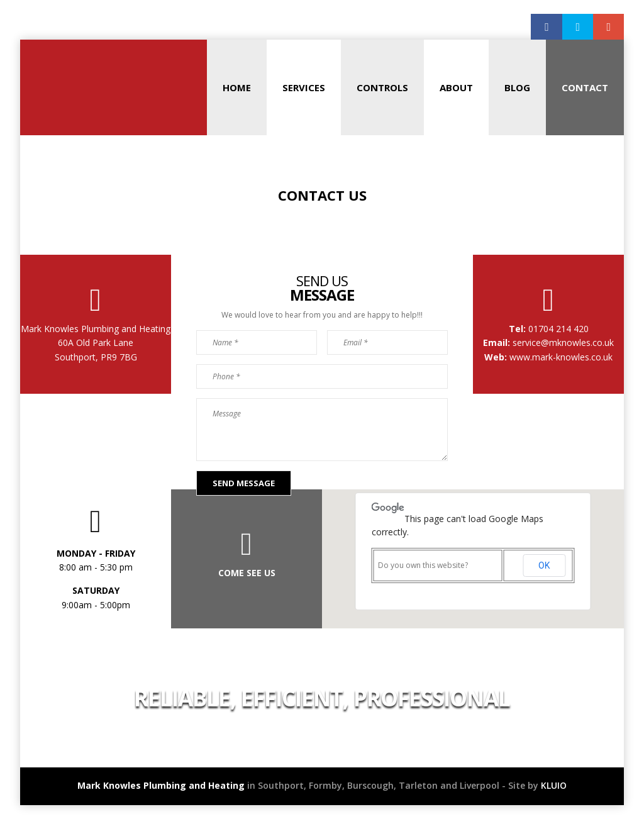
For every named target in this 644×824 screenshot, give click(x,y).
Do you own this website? (423, 565)
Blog (517, 87)
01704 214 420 (557, 329)
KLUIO (554, 785)
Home (237, 87)
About (456, 87)
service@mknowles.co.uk (562, 342)
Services (304, 87)
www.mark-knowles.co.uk (561, 357)
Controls (382, 87)
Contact (585, 87)
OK (544, 565)
